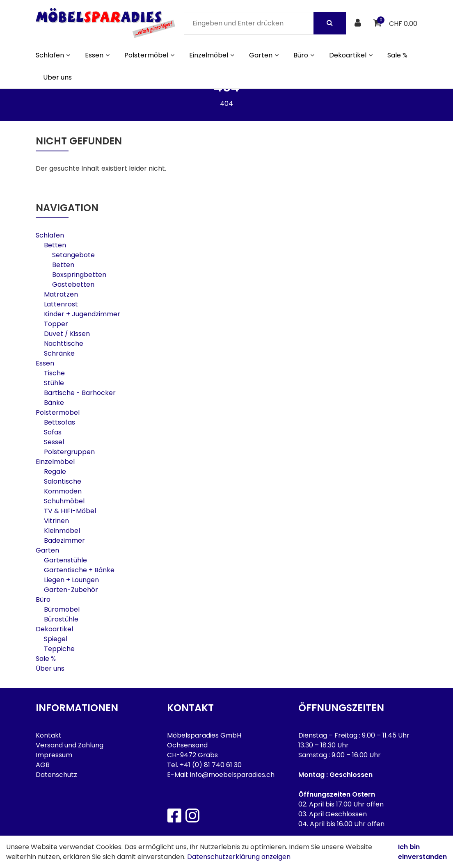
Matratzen (61, 294)
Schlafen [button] (53, 55)
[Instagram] (192, 815)
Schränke (59, 353)
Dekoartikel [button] (351, 55)
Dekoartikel (54, 629)
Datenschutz (56, 775)
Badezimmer (64, 540)
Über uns (57, 77)
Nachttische (64, 344)
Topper (56, 324)
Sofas (53, 432)
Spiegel (56, 639)
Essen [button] (97, 55)
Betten (55, 245)
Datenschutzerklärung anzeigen (239, 857)
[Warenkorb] (378, 23)
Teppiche (59, 649)
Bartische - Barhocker (80, 393)
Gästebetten (73, 284)
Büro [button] (304, 55)
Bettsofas (59, 422)
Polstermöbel (58, 412)
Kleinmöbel (62, 531)
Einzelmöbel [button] (212, 55)
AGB (43, 765)
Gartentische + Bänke (79, 570)
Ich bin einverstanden (422, 852)
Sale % (397, 55)
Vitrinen (56, 521)
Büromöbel (62, 609)
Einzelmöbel (55, 462)
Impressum (54, 755)
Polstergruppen (69, 452)
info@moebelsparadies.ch (232, 775)
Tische (54, 373)
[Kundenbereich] (359, 23)
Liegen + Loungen (71, 580)
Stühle (54, 383)
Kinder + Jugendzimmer (82, 314)
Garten (47, 550)
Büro (43, 600)
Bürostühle (61, 619)
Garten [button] (264, 55)
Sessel (54, 442)
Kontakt (49, 735)
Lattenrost (61, 304)
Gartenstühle (65, 560)
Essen (45, 363)
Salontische (63, 481)
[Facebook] (174, 815)
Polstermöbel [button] (149, 55)
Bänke (54, 403)
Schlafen (50, 235)
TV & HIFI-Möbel (70, 511)
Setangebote (73, 255)
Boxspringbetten (79, 275)
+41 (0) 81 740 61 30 (211, 765)
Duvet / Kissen (67, 334)
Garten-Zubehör (71, 590)
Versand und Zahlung (70, 745)
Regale (55, 472)
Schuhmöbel (64, 501)
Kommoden (63, 491)
